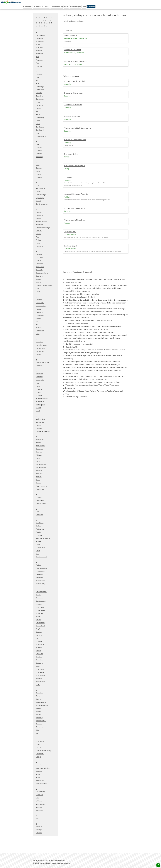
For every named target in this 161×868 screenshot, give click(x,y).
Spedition (39, 657)
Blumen (39, 115)
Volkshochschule (41, 784)
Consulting (40, 157)
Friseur (38, 243)
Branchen (91, 7)
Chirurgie (39, 148)
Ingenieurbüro (41, 348)
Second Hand (40, 626)
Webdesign (40, 795)
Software (39, 641)
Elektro (38, 192)
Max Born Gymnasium (72, 116)
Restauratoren (41, 581)
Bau (37, 84)
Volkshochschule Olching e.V (74, 166)
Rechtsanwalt (40, 571)
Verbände (39, 771)
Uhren (38, 744)
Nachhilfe (39, 497)
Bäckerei (39, 74)
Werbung (39, 807)
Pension (39, 532)
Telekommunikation (42, 705)
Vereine (39, 774)
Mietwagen (40, 455)
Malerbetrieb (40, 440)
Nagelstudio (40, 500)
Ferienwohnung (57, 7)
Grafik (38, 292)
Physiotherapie (41, 548)
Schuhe (39, 617)
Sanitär (38, 595)
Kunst (38, 411)
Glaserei (39, 282)
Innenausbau (40, 351)
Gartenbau (40, 264)
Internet (39, 354)
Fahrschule (40, 215)
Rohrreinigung (41, 584)
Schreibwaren (40, 610)
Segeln (38, 629)
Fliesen (38, 234)
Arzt (37, 57)
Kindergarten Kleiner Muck (73, 93)
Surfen (38, 685)
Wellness (39, 801)
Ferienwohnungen (42, 222)
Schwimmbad (40, 623)
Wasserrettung (41, 792)
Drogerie (39, 174)
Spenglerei (40, 660)
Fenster (39, 218)
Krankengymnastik (42, 399)
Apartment (39, 48)
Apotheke (39, 51)
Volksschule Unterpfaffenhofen (75, 140)
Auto (38, 63)
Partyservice (40, 529)
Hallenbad (39, 300)
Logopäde (39, 428)
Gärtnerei (39, 254)
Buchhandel (40, 130)
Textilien (39, 708)
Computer (39, 154)
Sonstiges (39, 648)
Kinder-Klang (68, 177)
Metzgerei (39, 452)
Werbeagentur (41, 804)
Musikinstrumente (42, 486)
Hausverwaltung (41, 306)
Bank (38, 77)
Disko (38, 171)
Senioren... (40, 632)
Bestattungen (40, 99)
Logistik (39, 425)
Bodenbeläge (40, 118)
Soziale (38, 651)
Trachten (39, 724)
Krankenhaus (40, 402)
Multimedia (40, 474)
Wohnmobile (40, 810)
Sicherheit (39, 635)
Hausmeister (40, 303)
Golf (37, 289)
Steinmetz (39, 679)
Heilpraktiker (40, 315)
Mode (38, 458)
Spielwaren (40, 663)
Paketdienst (40, 523)
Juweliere (39, 366)
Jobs (84, 7)
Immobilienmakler (42, 345)
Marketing (39, 443)
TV (37, 733)
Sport (38, 666)
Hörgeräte (39, 328)
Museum (39, 477)
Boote (38, 121)
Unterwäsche (40, 754)
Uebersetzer (40, 741)
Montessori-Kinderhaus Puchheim (76, 194)
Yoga (38, 818)
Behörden (39, 93)
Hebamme (39, 312)
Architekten (40, 54)
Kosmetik (39, 395)
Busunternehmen (42, 136)
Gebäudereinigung (42, 273)
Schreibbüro (40, 607)
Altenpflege (40, 38)
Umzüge (39, 748)
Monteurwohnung (42, 464)
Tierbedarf (39, 718)
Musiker (39, 483)
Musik (38, 480)
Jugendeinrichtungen (43, 363)
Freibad (39, 240)
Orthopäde (40, 515)
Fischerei (39, 231)
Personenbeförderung (43, 538)
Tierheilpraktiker (41, 721)
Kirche (38, 386)
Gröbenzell (28, 7)
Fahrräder (39, 212)
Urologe (39, 757)
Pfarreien (39, 541)
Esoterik (39, 201)
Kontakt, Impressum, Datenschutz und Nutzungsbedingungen (52, 863)
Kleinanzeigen (75, 7)
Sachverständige (41, 592)
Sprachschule (40, 675)
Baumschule (40, 90)
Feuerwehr (40, 225)
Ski (37, 638)
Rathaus (39, 565)
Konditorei (39, 389)
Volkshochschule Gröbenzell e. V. (76, 61)
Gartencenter (40, 267)
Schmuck (39, 604)
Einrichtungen (40, 189)
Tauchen (39, 699)
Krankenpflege (41, 405)
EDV (38, 185)
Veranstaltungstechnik (43, 768)
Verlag (38, 777)
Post (38, 554)
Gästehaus (40, 258)
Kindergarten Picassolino (73, 105)
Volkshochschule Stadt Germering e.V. (78, 128)
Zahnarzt (39, 827)
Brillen (38, 124)
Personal (39, 535)
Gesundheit (40, 276)
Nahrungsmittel (41, 503)
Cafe (38, 144)
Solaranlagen (40, 644)
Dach (38, 165)
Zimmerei (39, 833)
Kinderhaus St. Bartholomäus (74, 208)
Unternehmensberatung (44, 751)
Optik (38, 512)
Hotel (66, 7)
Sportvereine (40, 669)
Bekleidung (40, 96)
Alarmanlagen (41, 35)
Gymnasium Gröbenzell (72, 50)
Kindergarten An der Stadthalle (75, 81)
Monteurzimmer (41, 467)
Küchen (39, 408)
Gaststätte (39, 270)
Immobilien (40, 342)
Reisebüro (39, 574)
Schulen (39, 620)
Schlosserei (40, 598)
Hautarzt (39, 309)
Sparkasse (40, 654)
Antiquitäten (40, 41)
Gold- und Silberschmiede (44, 285)
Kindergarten (40, 380)
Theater (39, 711)
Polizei (38, 551)
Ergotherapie (40, 198)
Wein (38, 798)
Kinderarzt (39, 377)
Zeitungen (39, 830)
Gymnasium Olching (71, 154)
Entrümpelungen (41, 195)
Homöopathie (40, 331)
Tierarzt (39, 715)
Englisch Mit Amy (70, 232)
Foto (38, 237)
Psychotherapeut (41, 557)
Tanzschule (40, 693)
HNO (38, 325)
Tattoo (38, 696)
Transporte (40, 727)
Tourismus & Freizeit (41, 7)
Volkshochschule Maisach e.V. (75, 220)
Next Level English (70, 246)
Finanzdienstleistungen (43, 228)
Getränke (39, 279)
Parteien (39, 526)
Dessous (39, 168)
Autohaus (39, 66)
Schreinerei (40, 613)
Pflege (38, 545)
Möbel (38, 461)
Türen (38, 730)
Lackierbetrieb (41, 419)
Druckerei (39, 177)
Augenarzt (39, 60)
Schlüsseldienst (41, 601)
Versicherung (40, 780)
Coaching (39, 151)
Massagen (39, 449)
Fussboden (40, 246)
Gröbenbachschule (71, 36)
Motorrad (39, 471)
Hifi (37, 321)
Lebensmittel (40, 422)
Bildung (39, 108)
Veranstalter (40, 765)
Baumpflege (40, 87)
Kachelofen (40, 374)
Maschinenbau (41, 446)
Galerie (38, 261)
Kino (38, 383)
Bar (37, 81)
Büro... (38, 133)
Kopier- (38, 392)
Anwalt (38, 45)
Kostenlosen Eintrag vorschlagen (73, 21)
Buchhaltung (40, 127)
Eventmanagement (42, 204)
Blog (38, 112)
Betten (38, 102)
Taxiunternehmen (42, 702)
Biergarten (39, 105)
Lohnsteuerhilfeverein (43, 431)
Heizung (39, 318)
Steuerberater (40, 682)
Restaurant (40, 577)
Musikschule (40, 489)
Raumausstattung (42, 568)
